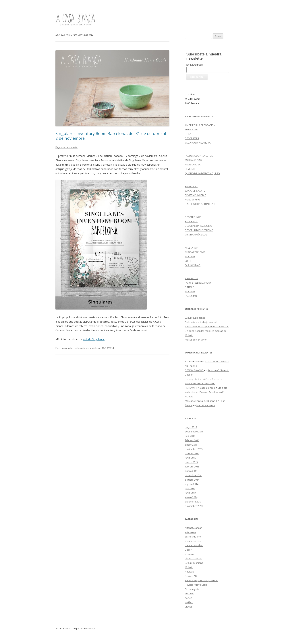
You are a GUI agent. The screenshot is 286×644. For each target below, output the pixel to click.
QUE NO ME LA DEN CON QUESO (202, 173)
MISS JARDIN (192, 248)
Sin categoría (192, 589)
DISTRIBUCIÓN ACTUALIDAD (200, 204)
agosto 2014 (192, 484)
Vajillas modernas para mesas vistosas (207, 326)
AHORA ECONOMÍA (195, 252)
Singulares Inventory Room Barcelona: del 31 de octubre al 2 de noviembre (111, 136)
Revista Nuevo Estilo (196, 585)
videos (189, 607)
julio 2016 (190, 436)
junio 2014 (191, 493)
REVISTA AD (191, 186)
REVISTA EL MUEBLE (196, 195)
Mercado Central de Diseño (200, 383)
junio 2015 (191, 458)
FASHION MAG (193, 265)
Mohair (189, 567)
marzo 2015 (191, 462)
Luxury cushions (194, 563)
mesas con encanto (196, 340)
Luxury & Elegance (195, 318)
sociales (94, 348)
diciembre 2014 (193, 475)
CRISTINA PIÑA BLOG (196, 235)
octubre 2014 (192, 480)
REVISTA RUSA (193, 165)
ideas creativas (193, 558)
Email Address (195, 65)
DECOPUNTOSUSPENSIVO (199, 230)
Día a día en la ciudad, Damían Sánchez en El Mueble (206, 392)
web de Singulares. (94, 339)
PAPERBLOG (192, 278)
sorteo (189, 598)
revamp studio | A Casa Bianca (202, 379)
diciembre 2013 (193, 502)
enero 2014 (191, 497)
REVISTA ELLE (192, 169)
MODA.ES (190, 256)
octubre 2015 (192, 453)
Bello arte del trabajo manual (201, 322)
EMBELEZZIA (192, 129)
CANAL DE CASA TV (195, 191)
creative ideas (193, 541)
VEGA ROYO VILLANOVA (198, 143)
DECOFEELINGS (193, 217)
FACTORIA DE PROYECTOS (199, 156)
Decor (188, 550)
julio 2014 (190, 488)
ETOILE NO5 (191, 221)
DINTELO (190, 287)
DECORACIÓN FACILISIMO (199, 226)
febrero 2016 (192, 440)
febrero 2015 (192, 467)
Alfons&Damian (194, 528)
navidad (190, 572)
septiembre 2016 (194, 432)
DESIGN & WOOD (194, 370)
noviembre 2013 (194, 506)
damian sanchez (194, 545)
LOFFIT (188, 261)
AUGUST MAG (193, 200)
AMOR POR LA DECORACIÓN (200, 125)
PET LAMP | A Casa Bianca (199, 388)
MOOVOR (190, 291)
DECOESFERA (192, 138)
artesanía (190, 532)
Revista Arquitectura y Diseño (201, 580)
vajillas (189, 602)
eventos (190, 554)
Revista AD (191, 576)
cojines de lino (193, 537)
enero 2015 (191, 471)
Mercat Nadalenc (206, 405)
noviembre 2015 (194, 449)
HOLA (188, 134)
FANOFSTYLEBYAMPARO (198, 283)
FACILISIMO (191, 296)
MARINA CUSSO (193, 160)
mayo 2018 (191, 427)
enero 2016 (191, 445)
